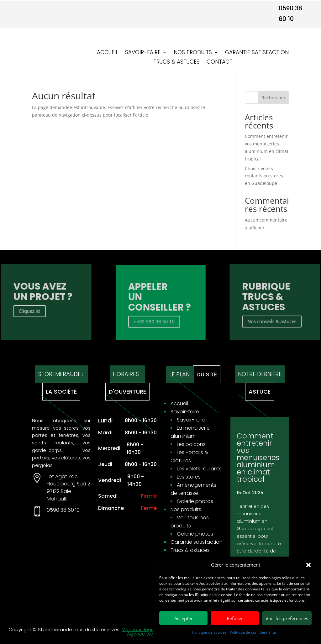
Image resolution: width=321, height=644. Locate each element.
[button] (308, 565)
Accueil (108, 53)
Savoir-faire (143, 53)
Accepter (184, 618)
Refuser (235, 618)
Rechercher (274, 98)
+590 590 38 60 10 (153, 320)
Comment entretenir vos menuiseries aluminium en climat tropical (258, 458)
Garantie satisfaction (257, 53)
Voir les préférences (287, 618)
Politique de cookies (209, 632)
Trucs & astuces (176, 63)
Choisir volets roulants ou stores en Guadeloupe (264, 176)
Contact (220, 63)
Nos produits (193, 53)
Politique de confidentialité (253, 632)
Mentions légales (141, 629)
